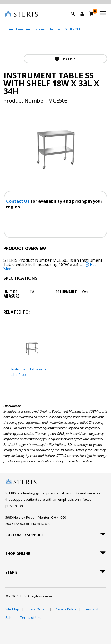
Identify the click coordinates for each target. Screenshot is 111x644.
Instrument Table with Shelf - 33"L (57, 29)
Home (20, 29)
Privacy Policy (65, 609)
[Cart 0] (92, 13)
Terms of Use (31, 617)
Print (69, 59)
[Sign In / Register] (82, 14)
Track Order (37, 609)
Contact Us (18, 201)
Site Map (12, 609)
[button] (75, 20)
